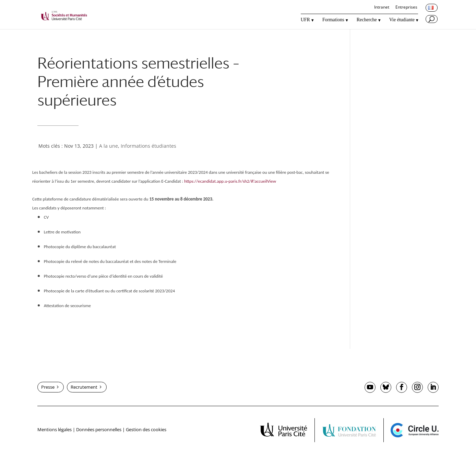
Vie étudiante (402, 20)
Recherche (367, 20)
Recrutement (84, 387)
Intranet (382, 8)
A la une (109, 146)
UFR (305, 20)
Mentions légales (55, 429)
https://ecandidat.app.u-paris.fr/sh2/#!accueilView (230, 181)
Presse (48, 387)
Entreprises (406, 8)
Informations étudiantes (148, 146)
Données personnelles (99, 429)
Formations (333, 20)
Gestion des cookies (146, 429)
